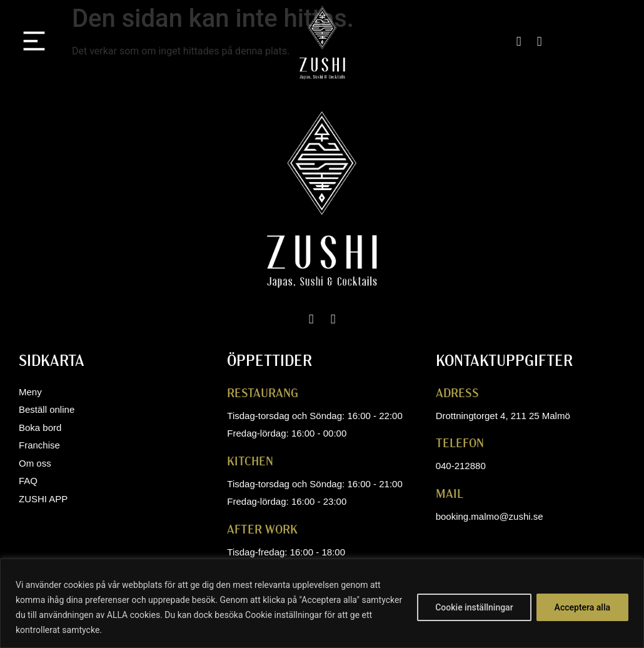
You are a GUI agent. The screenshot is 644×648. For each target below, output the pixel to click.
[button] (34, 43)
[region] (322, 603)
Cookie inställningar (474, 607)
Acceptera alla (582, 607)
